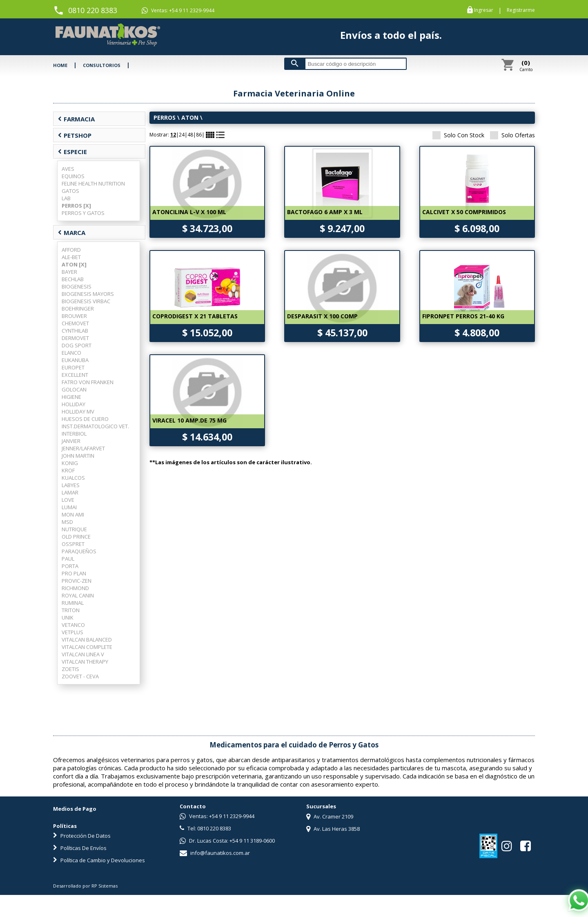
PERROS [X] (76, 206)
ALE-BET (71, 257)
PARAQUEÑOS (79, 551)
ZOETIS (70, 669)
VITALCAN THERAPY (85, 662)
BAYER (69, 272)
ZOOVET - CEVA (80, 676)
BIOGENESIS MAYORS (88, 294)
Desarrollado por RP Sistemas (85, 886)
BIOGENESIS (77, 286)
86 (199, 135)
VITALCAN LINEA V (83, 654)
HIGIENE (71, 397)
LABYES (71, 485)
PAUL (68, 559)
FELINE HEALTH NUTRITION (93, 183)
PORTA (70, 566)
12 (173, 135)
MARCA (71, 233)
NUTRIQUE (74, 529)
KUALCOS (73, 478)
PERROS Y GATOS (83, 213)
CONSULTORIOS (102, 65)
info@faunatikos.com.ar (215, 853)
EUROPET (73, 367)
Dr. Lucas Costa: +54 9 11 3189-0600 (227, 841)
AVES (68, 169)
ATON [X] (74, 264)
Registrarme (521, 10)
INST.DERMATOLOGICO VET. (95, 426)
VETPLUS (72, 632)
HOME (60, 65)
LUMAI (69, 507)
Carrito (526, 65)
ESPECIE (72, 152)
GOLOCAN (74, 389)
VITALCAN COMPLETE (87, 647)
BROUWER (74, 316)
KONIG (70, 463)
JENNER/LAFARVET (83, 448)
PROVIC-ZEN (77, 581)
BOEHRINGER (78, 309)
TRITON (71, 610)
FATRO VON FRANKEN (88, 382)
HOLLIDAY (73, 404)
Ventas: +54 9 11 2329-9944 (178, 11)
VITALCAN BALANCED (87, 640)
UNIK (68, 617)
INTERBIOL (74, 434)
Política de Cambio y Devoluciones (99, 860)
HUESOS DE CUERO (85, 419)
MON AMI (73, 514)
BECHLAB (73, 279)
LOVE (68, 500)
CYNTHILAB (75, 331)
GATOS (70, 191)
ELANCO (71, 353)
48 (190, 135)
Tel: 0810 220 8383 (205, 828)
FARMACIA (76, 119)
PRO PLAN (74, 573)
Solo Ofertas (512, 135)
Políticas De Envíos (80, 848)
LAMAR (70, 492)
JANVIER (71, 441)
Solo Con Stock (458, 135)
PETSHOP (75, 135)
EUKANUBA (75, 360)
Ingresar (484, 10)
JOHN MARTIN (78, 456)
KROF (68, 470)
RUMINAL (73, 603)
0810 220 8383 (93, 10)
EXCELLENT (75, 375)
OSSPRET (73, 544)
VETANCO (73, 625)
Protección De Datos (82, 836)
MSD (67, 522)
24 (182, 135)
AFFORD (71, 250)
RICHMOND (75, 588)
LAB (66, 198)
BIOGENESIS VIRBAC (86, 301)
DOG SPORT (77, 345)
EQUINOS (73, 176)
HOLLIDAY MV (78, 412)
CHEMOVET (75, 323)
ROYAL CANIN (78, 595)
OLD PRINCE (76, 537)
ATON (190, 117)
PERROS (165, 117)
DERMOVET (75, 338)
